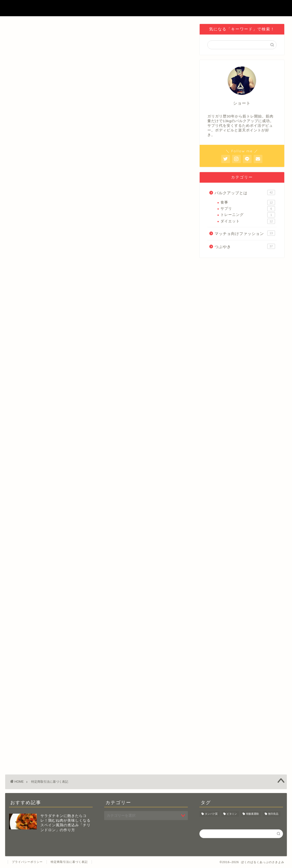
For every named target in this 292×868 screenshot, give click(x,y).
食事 (248, 203)
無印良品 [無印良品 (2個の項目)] (273, 814)
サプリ (248, 209)
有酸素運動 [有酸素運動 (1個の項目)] (252, 814)
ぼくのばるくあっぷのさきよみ (146, 8)
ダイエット (248, 221)
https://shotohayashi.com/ (37, 182)
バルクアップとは (245, 192)
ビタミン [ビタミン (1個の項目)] (232, 814)
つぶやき (245, 246)
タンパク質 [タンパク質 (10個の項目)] (211, 814)
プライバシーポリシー (27, 862)
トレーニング (248, 215)
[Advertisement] (99, 619)
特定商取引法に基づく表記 (69, 862)
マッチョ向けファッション (245, 233)
